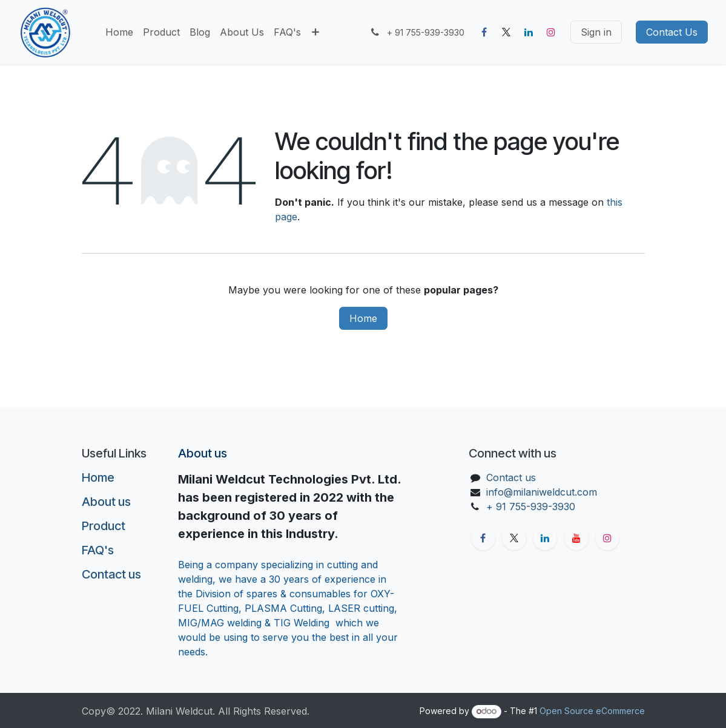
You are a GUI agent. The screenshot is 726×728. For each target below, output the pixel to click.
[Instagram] (551, 32)
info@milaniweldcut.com (542, 492)
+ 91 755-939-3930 (532, 507)
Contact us (111, 574)
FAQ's (98, 550)
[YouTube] (576, 538)
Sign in (596, 32)
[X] (506, 32)
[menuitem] (119, 32)
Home (363, 318)
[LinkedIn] (529, 32)
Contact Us (672, 32)
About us (106, 502)
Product (104, 526)
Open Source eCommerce (592, 711)
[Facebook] (484, 32)
